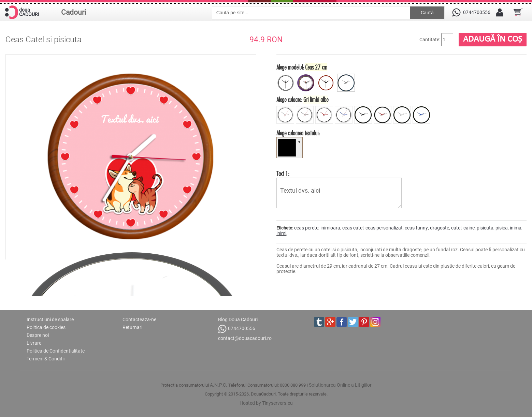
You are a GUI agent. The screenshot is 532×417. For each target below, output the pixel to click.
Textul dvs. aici (339, 193)
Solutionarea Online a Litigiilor (340, 385)
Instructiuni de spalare (50, 319)
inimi (281, 233)
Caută (427, 13)
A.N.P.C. (219, 385)
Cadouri (74, 12)
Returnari (132, 327)
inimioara (330, 228)
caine (469, 228)
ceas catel (353, 228)
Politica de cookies (46, 327)
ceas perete (306, 228)
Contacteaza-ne (139, 319)
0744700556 (237, 329)
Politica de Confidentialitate (56, 351)
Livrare (34, 343)
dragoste (440, 228)
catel (456, 228)
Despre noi (38, 335)
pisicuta (485, 228)
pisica (502, 228)
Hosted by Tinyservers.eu (266, 403)
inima (516, 228)
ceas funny (416, 228)
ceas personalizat (384, 228)
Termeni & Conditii (46, 359)
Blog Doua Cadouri (238, 319)
